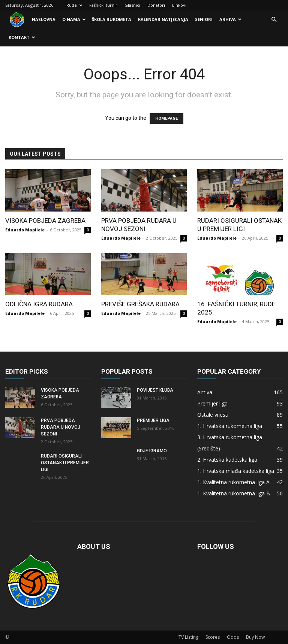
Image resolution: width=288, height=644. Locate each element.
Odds (233, 637)
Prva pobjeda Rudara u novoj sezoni (61, 427)
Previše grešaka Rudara (140, 304)
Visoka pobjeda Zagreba (45, 221)
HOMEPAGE (166, 119)
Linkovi (179, 5)
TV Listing (188, 637)
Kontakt (22, 37)
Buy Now (255, 637)
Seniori (204, 19)
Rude (74, 5)
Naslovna (44, 19)
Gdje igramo (152, 451)
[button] (274, 20)
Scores (213, 637)
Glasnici (132, 5)
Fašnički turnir (103, 5)
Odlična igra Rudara (39, 304)
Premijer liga (153, 420)
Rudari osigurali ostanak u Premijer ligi (65, 463)
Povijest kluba (155, 390)
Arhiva (230, 19)
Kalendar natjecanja (163, 19)
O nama (74, 19)
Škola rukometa (112, 19)
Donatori (156, 5)
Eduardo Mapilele (25, 230)
